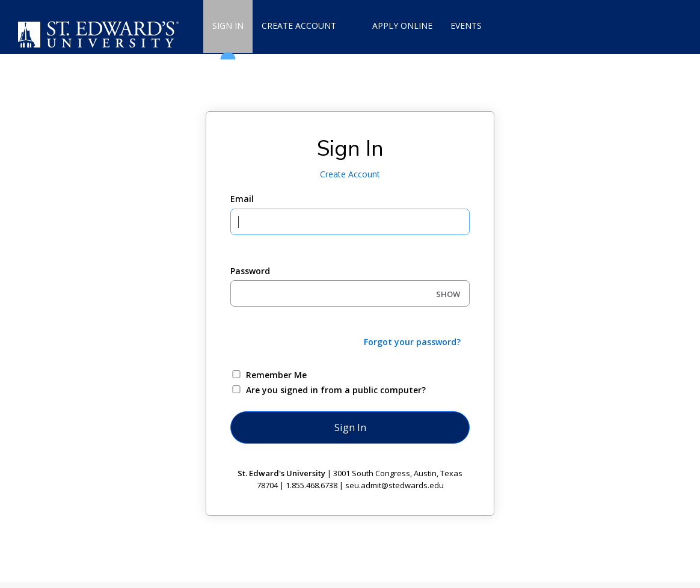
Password (250, 271)
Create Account (350, 174)
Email (242, 199)
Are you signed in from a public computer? (336, 390)
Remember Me (276, 375)
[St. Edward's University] (101, 35)
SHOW (448, 294)
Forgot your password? (412, 342)
